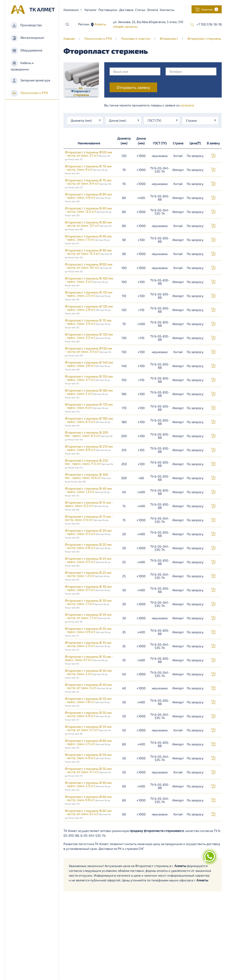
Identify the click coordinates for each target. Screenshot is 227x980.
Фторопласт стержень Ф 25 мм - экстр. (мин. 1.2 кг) (88, 576)
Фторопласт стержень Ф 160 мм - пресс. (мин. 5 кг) (89, 394)
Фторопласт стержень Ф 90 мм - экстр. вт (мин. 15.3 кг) (89, 253)
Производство (26, 26)
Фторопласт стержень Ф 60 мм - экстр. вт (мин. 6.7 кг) (88, 814)
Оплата (153, 10)
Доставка (126, 10)
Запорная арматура (30, 81)
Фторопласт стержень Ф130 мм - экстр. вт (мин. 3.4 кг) (88, 351)
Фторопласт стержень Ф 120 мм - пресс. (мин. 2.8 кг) (89, 309)
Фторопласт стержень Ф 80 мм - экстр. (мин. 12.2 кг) (88, 211)
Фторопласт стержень (204, 38)
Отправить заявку (133, 87)
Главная (69, 38)
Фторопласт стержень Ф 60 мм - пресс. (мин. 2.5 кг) (88, 744)
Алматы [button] (100, 24)
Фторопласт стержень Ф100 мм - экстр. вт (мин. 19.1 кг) (89, 267)
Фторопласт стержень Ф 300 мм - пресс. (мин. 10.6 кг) (88, 478)
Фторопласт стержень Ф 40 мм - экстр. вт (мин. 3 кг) (89, 688)
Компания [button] (73, 10)
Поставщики (108, 10)
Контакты (167, 10)
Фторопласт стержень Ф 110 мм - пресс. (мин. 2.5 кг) (89, 295)
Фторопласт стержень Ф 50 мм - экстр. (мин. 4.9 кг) (88, 716)
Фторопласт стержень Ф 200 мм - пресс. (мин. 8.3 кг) (89, 436)
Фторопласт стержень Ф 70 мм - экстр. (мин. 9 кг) (88, 169)
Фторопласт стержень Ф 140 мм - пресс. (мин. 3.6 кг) (89, 366)
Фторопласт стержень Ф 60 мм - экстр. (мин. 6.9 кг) (88, 800)
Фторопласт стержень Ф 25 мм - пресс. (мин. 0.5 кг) (88, 562)
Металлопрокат (27, 38)
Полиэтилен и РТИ (29, 93)
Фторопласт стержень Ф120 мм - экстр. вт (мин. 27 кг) (88, 155)
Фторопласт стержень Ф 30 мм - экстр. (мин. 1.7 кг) (88, 604)
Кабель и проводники (22, 65)
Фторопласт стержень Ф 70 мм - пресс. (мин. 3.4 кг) (88, 323)
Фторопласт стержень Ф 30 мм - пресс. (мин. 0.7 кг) (88, 590)
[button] (207, 9)
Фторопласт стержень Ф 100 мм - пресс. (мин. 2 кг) (89, 281)
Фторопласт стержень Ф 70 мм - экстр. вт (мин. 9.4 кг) (88, 183)
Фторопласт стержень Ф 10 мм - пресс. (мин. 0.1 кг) (89, 660)
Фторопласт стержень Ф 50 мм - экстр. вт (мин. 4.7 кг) (88, 730)
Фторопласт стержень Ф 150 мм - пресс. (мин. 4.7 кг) (89, 380)
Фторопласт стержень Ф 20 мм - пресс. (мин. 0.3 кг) (88, 534)
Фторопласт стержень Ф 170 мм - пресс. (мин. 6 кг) (89, 408)
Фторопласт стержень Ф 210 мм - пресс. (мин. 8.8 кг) (89, 450)
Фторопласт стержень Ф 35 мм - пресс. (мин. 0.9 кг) (88, 632)
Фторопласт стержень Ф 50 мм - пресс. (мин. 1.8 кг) (88, 702)
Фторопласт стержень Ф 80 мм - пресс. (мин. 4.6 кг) (88, 197)
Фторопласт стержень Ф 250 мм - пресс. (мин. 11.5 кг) (89, 464)
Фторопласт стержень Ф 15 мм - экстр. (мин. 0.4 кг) (89, 520)
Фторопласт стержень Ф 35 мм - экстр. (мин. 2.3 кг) (88, 646)
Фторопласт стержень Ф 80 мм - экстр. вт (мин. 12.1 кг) (88, 225)
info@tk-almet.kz (125, 27)
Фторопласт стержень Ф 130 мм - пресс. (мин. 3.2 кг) (89, 337)
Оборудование (27, 51)
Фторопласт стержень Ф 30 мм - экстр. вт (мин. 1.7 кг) (88, 618)
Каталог (91, 10)
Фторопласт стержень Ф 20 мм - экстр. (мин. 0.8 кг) (88, 548)
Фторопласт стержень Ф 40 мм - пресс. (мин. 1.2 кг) (88, 492)
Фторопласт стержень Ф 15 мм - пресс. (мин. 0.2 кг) (89, 506)
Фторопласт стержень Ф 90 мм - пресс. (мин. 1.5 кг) (88, 239)
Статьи (140, 10)
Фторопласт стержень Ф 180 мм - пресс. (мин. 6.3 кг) (89, 422)
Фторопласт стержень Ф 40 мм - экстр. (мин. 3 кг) (88, 674)
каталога (187, 105)
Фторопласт (169, 38)
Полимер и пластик (136, 38)
